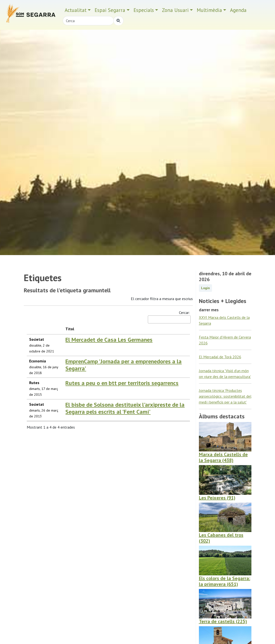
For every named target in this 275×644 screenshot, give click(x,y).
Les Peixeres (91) (217, 498)
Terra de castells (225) (223, 621)
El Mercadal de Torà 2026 (220, 357)
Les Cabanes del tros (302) (221, 538)
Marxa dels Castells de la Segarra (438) (223, 457)
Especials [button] (144, 10)
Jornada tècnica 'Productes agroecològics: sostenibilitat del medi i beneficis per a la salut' (225, 396)
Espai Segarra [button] (110, 10)
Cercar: (169, 317)
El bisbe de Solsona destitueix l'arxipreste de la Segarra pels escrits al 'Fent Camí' (125, 408)
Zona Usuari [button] (175, 10)
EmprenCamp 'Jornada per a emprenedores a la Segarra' (124, 365)
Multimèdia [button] (209, 10)
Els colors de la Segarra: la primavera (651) (225, 581)
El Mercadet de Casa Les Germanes (109, 340)
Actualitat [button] (76, 10)
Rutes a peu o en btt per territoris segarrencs (122, 383)
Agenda (238, 10)
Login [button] (205, 288)
